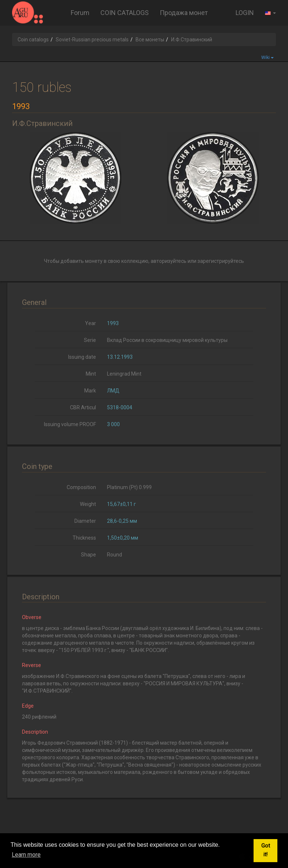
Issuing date (82, 357)
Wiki (267, 57)
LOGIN (245, 13)
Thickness (84, 538)
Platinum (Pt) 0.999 (129, 487)
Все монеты (150, 40)
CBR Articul (83, 407)
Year (91, 323)
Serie (90, 340)
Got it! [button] (266, 850)
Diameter (85, 521)
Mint (91, 374)
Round (115, 555)
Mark (90, 391)
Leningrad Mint (124, 374)
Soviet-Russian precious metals (92, 40)
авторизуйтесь (169, 261)
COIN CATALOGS (125, 13)
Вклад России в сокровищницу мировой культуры (167, 340)
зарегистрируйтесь (221, 261)
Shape (88, 555)
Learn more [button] (26, 855)
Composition (81, 487)
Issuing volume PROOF (70, 424)
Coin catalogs (33, 40)
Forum (80, 13)
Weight (88, 504)
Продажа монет (184, 13)
